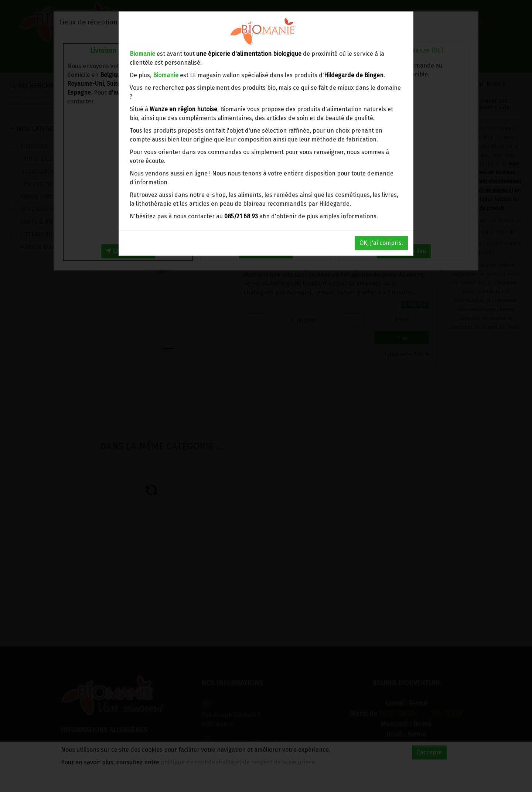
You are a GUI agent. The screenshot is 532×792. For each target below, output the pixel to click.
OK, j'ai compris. (381, 243)
